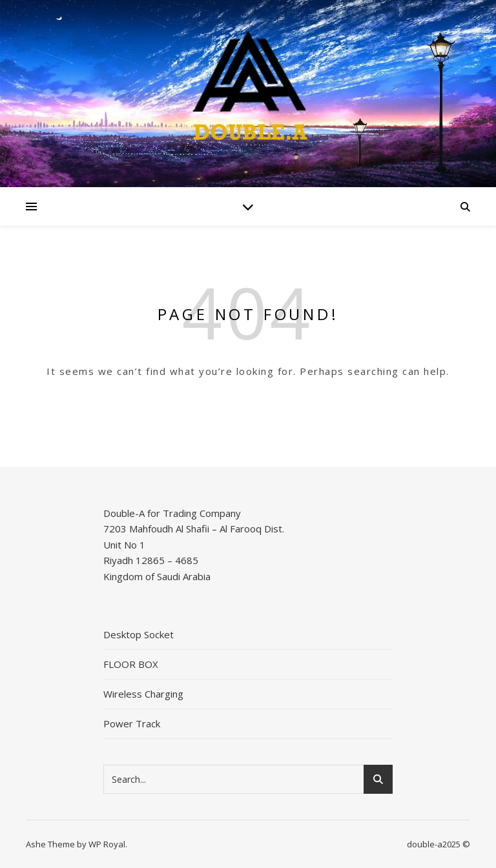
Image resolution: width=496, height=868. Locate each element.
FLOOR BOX (131, 664)
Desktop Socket (139, 634)
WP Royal (107, 844)
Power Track (132, 723)
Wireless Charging (143, 694)
